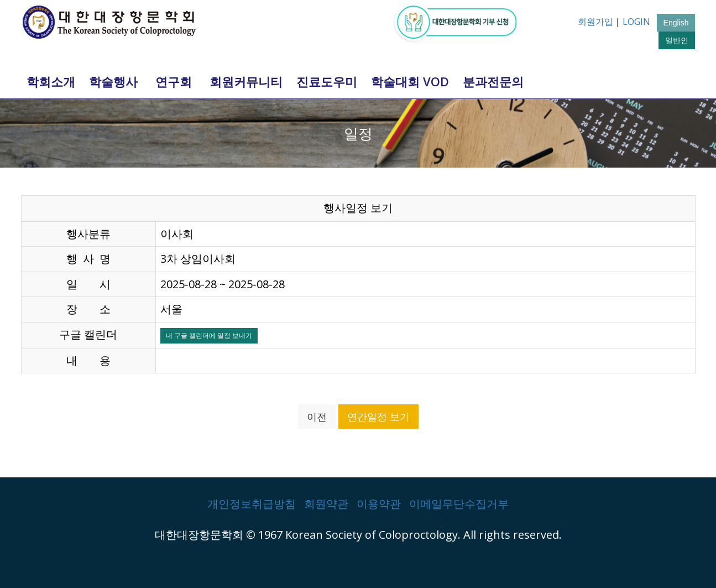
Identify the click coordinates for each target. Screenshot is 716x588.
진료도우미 (327, 81)
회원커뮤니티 (246, 81)
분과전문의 (493, 81)
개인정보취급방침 (252, 504)
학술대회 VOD (410, 81)
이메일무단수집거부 (459, 504)
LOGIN (636, 22)
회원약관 (326, 504)
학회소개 (51, 81)
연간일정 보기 (378, 417)
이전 (317, 417)
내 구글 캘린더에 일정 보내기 (209, 335)
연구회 (174, 81)
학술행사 (113, 81)
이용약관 (379, 504)
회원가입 (595, 22)
